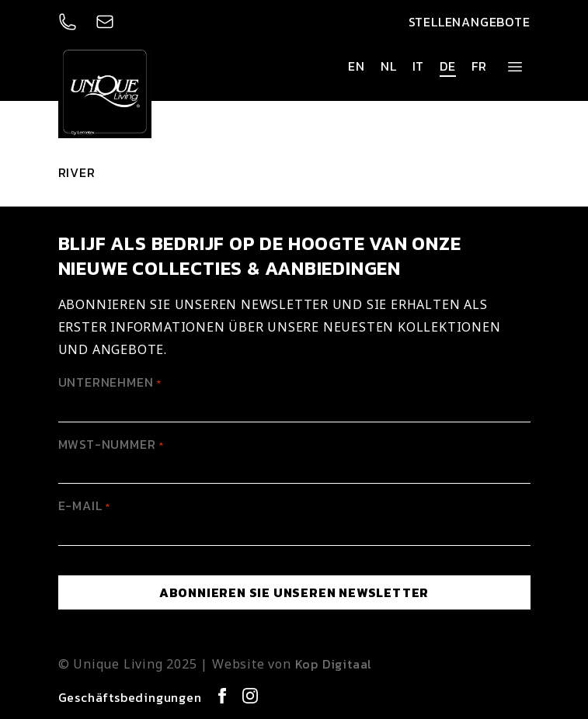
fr (479, 66)
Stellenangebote (470, 22)
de (448, 66)
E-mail (84, 505)
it (419, 66)
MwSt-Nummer (111, 444)
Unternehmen (110, 382)
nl (389, 66)
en (357, 66)
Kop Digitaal (334, 664)
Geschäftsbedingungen (130, 697)
